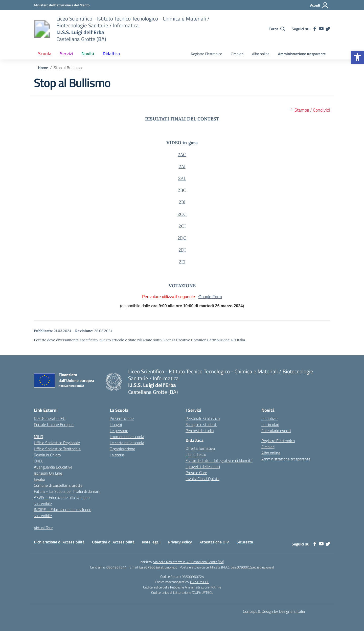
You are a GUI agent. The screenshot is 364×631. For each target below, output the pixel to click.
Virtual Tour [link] (43, 528)
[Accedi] (319, 5)
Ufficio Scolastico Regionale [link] (57, 443)
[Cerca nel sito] (277, 29)
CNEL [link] (39, 461)
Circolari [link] (237, 54)
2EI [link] (182, 262)
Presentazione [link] (122, 418)
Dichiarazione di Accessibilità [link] (59, 542)
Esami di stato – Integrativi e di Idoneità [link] (219, 460)
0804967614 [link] (117, 567)
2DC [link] (182, 238)
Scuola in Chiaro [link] (47, 455)
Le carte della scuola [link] (127, 443)
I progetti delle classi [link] (203, 466)
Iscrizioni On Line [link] (48, 473)
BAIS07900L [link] (200, 582)
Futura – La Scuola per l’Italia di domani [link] (67, 491)
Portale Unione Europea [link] (54, 424)
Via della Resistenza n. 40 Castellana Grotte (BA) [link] (189, 562)
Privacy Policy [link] (180, 542)
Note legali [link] (151, 542)
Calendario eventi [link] (276, 431)
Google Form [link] (210, 297)
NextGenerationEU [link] (50, 418)
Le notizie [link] (269, 418)
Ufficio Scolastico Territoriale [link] (57, 449)
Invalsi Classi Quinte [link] (202, 479)
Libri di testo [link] (196, 454)
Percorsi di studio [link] (200, 431)
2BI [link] (182, 202)
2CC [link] (182, 214)
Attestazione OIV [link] (214, 542)
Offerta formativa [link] (200, 448)
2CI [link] (182, 226)
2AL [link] (182, 178)
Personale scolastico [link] (203, 418)
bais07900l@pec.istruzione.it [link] (253, 567)
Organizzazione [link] (122, 449)
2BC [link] (182, 190)
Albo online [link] (261, 54)
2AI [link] (182, 166)
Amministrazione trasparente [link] (302, 54)
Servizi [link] (66, 54)
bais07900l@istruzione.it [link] (158, 567)
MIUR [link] (39, 437)
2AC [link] (182, 155)
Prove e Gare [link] (196, 473)
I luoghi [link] (116, 424)
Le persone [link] (119, 431)
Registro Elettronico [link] (207, 54)
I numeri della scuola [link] (127, 437)
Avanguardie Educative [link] (53, 467)
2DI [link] (182, 250)
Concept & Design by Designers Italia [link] (274, 611)
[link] (357, 57)
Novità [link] (88, 54)
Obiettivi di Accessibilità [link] (113, 542)
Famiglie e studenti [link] (201, 424)
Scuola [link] (45, 54)
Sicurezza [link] (245, 542)
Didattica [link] (111, 54)
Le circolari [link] (270, 424)
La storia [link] (117, 455)
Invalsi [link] (39, 479)
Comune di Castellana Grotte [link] (58, 485)
